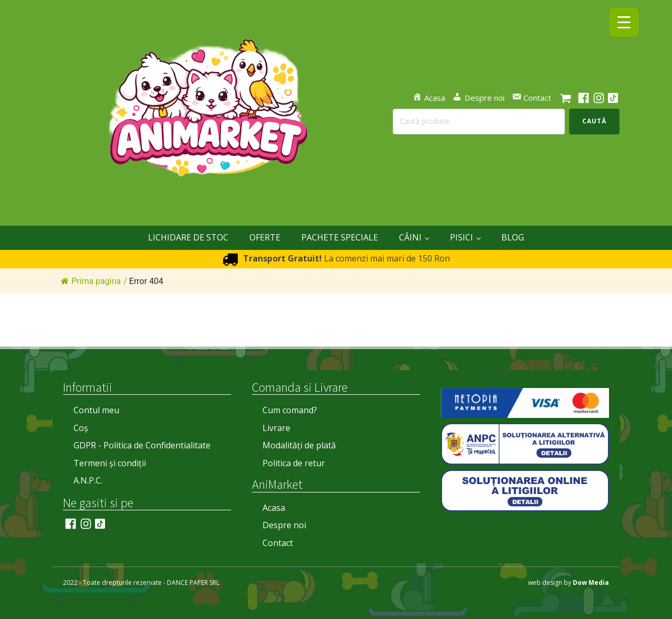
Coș (81, 428)
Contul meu (96, 410)
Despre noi (284, 525)
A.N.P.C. (88, 480)
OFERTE (265, 237)
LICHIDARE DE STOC (188, 237)
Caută (594, 121)
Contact (278, 543)
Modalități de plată (299, 445)
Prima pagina (91, 281)
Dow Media (591, 583)
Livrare (276, 428)
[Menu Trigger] (624, 22)
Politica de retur (294, 463)
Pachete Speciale (340, 237)
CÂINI (410, 237)
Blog (513, 237)
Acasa (274, 508)
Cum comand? (290, 410)
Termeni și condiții (110, 463)
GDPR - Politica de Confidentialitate (142, 445)
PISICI (461, 237)
